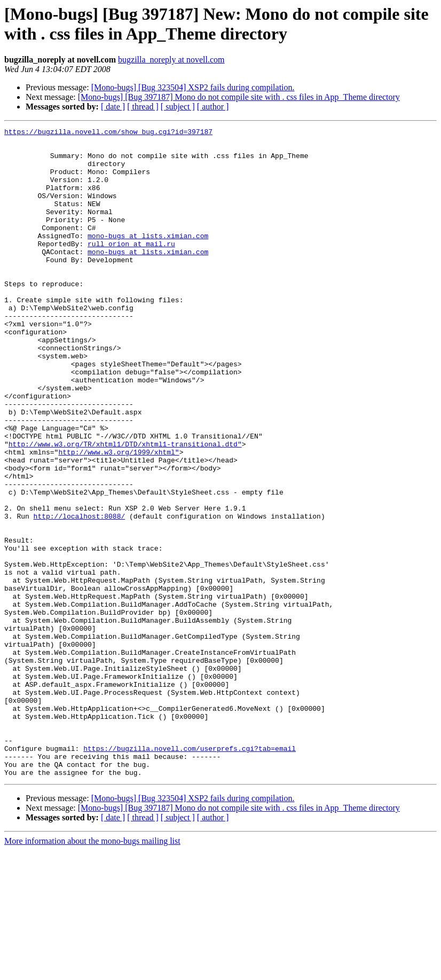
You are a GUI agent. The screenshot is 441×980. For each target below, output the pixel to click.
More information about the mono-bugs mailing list (92, 971)
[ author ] (213, 107)
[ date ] (113, 107)
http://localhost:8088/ (80, 594)
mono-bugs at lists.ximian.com (148, 258)
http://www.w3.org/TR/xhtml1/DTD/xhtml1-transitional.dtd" (125, 508)
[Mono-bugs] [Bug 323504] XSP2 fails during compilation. (193, 87)
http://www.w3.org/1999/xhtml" (119, 518)
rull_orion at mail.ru (131, 268)
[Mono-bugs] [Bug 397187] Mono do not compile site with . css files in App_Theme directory (239, 97)
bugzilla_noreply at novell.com (171, 60)
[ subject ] (178, 107)
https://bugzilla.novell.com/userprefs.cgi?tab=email (190, 873)
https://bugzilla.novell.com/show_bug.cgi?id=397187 (108, 133)
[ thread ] (143, 107)
